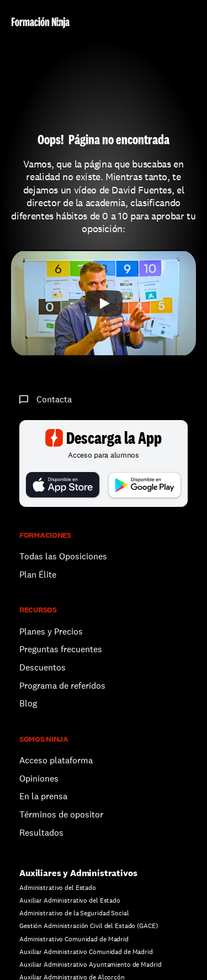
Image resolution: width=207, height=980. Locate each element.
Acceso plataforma (56, 760)
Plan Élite (38, 575)
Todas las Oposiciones (63, 556)
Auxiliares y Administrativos (78, 873)
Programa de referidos (62, 686)
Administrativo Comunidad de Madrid (74, 939)
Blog (28, 703)
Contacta (54, 399)
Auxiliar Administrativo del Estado (70, 900)
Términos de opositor (61, 814)
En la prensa (43, 796)
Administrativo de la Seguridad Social (74, 913)
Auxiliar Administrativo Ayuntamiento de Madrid (90, 965)
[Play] (104, 303)
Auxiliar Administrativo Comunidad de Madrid (86, 952)
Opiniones (39, 779)
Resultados (41, 833)
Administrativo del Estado (58, 888)
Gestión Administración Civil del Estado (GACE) (88, 926)
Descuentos (44, 667)
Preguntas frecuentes (61, 649)
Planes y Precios (51, 632)
